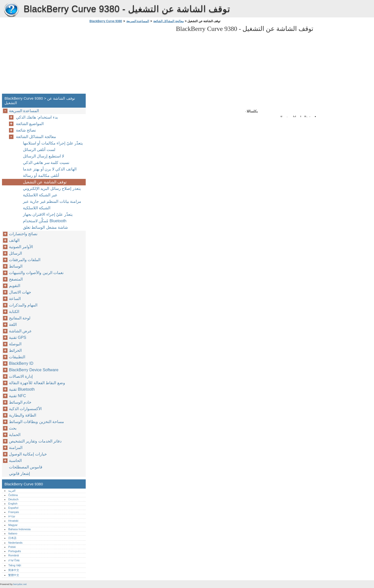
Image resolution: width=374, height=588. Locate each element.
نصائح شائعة (26, 130)
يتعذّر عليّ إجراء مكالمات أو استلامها (53, 143)
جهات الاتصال (20, 292)
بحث (13, 428)
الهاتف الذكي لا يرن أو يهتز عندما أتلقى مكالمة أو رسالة (50, 172)
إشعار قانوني (19, 474)
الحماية (15, 435)
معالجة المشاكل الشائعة (168, 21)
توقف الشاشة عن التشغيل (45, 182)
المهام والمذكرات (23, 305)
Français (14, 512)
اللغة (13, 325)
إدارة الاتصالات (21, 376)
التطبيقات (17, 357)
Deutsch (13, 499)
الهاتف (14, 240)
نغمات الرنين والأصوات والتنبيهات (36, 273)
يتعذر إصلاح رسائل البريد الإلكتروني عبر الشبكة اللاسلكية (52, 192)
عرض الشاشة (20, 331)
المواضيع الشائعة (30, 124)
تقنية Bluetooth (22, 389)
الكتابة (14, 312)
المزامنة (16, 448)
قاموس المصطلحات (26, 467)
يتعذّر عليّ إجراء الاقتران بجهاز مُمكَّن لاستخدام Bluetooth (48, 218)
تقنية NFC (17, 396)
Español (13, 508)
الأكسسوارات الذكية (25, 409)
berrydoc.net (20, 584)
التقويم (15, 286)
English (13, 504)
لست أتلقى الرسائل (39, 150)
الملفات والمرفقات (25, 260)
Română (13, 555)
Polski (12, 547)
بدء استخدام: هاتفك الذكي (37, 117)
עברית (12, 516)
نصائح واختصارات (23, 234)
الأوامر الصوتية (21, 247)
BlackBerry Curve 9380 (11, 10)
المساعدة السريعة (138, 21)
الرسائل (15, 253)
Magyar (13, 525)
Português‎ (15, 551)
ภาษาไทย (14, 560)
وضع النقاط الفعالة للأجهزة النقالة (37, 383)
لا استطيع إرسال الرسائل (43, 156)
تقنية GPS (18, 337)
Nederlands (15, 543)
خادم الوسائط (20, 402)
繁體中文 (14, 575)
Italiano (13, 533)
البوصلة (15, 344)
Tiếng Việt (15, 565)
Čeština (13, 495)
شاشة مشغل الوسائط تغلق (45, 227)
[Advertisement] (130, 60)
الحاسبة (15, 461)
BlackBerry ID (21, 363)
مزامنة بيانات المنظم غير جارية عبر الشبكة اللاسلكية (52, 205)
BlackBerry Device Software (34, 370)
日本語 (12, 538)
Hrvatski (13, 521)
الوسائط (16, 266)
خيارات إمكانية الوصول (28, 454)
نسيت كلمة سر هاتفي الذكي (46, 163)
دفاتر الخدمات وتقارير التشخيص (35, 441)
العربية (12, 491)
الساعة (15, 299)
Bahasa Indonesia (19, 529)
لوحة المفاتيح (20, 318)
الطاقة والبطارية (23, 415)
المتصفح (16, 279)
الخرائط (15, 350)
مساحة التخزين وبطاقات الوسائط (37, 422)
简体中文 (14, 570)
